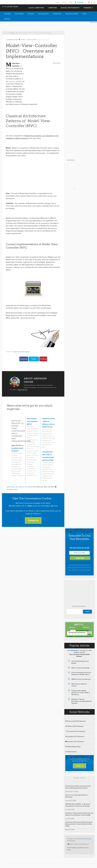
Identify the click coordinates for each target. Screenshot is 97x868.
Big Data (31, 14)
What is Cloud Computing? (80, 669)
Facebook (24, 359)
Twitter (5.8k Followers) (74, 728)
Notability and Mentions (79, 849)
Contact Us (80, 2)
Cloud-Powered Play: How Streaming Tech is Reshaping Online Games (78, 788)
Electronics (19, 14)
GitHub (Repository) (73, 748)
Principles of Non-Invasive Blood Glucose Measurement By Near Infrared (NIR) (79, 816)
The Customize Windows (13, 8)
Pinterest (43, 359)
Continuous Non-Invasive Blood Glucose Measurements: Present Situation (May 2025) (79, 826)
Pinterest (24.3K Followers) (75, 723)
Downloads (57, 14)
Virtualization (43, 14)
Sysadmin (7, 14)
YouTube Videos (14, 490)
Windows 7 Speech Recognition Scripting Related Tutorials (81, 703)
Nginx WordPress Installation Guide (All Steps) (16, 451)
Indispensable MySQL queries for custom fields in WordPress (81, 694)
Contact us (79, 767)
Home (57, 2)
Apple (84, 14)
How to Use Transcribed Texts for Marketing (76, 797)
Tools (71, 2)
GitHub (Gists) (71, 753)
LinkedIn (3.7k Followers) (75, 738)
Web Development (72, 14)
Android (7, 19)
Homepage (74, 652)
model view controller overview (23, 352)
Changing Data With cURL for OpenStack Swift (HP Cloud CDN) (48, 452)
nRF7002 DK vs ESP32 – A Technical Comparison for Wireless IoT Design (78, 806)
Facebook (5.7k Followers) (75, 733)
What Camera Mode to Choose (79, 686)
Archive (64, 2)
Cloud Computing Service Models (80, 664)
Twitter (34, 359)
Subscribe (80, 559)
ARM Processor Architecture (81, 681)
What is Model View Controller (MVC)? (33, 421)
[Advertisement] (34, 26)
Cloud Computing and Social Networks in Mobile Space (81, 675)
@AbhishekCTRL (23, 390)
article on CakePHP (16, 81)
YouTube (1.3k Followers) (75, 743)
